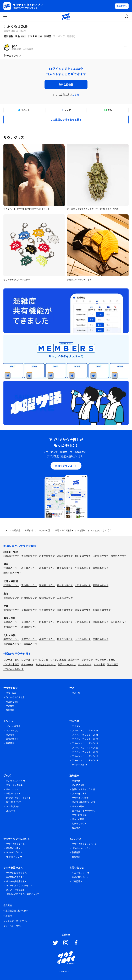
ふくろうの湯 (17, 26)
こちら (76, 94)
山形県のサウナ (101, 556)
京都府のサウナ (29, 610)
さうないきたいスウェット (18, 798)
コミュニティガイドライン (16, 921)
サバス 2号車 (78, 807)
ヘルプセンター (79, 873)
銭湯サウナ (74, 660)
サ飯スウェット (13, 794)
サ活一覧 (76, 693)
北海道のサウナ (11, 556)
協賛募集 (10, 743)
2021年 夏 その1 (14, 802)
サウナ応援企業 (79, 815)
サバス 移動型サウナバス (84, 802)
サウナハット (12, 789)
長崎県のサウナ (47, 639)
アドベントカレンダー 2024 (85, 735)
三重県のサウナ (65, 598)
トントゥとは (12, 731)
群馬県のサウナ (47, 568)
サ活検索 (10, 706)
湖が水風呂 (113, 664)
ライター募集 (78, 765)
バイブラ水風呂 (11, 664)
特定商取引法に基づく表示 (16, 911)
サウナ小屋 (99, 664)
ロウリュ (8, 660)
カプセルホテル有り (46, 664)
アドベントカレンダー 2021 (85, 748)
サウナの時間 (78, 819)
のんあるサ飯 (78, 785)
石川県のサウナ (47, 585)
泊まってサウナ (79, 824)
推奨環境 (8, 905)
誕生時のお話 (12, 848)
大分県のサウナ (83, 639)
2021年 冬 (11, 811)
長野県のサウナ (101, 585)
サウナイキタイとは (15, 844)
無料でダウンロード (66, 466)
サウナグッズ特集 (14, 785)
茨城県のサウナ (11, 568)
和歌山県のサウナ (102, 610)
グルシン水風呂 (58, 660)
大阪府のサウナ (47, 610)
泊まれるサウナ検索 (15, 697)
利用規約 (8, 916)
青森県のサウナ (29, 556)
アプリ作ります (79, 794)
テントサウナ (85, 664)
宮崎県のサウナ (101, 639)
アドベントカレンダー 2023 (85, 739)
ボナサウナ (87, 660)
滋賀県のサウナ (11, 610)
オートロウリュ (40, 660)
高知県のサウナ (29, 627)
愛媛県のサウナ (11, 627)
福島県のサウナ (119, 556)
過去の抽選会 (12, 739)
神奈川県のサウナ (12, 573)
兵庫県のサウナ (65, 610)
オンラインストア (14, 781)
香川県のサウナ (119, 622)
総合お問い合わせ (80, 877)
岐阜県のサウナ (11, 598)
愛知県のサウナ (47, 598)
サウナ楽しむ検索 (80, 798)
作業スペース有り (67, 664)
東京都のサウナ (101, 568)
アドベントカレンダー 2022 (85, 743)
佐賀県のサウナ (29, 639)
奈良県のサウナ (83, 610)
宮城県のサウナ (65, 556)
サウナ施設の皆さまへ (16, 873)
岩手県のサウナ (47, 556)
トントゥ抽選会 (13, 726)
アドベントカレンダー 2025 (85, 731)
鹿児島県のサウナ (12, 644)
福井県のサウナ (65, 585)
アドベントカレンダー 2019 (85, 756)
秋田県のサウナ (83, 556)
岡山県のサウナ (47, 622)
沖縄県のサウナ (31, 644)
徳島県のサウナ (101, 622)
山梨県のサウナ (83, 585)
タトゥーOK (27, 664)
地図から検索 (12, 702)
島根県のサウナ (29, 622)
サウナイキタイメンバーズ (84, 844)
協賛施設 (76, 852)
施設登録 (10, 710)
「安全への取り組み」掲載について (23, 894)
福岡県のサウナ (11, 639)
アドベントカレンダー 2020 (85, 752)
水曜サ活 (76, 781)
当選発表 (10, 735)
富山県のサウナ (29, 585)
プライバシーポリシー (14, 926)
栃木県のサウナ (29, 568)
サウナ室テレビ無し (105, 660)
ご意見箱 (76, 881)
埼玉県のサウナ (65, 568)
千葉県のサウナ (83, 568)
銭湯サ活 (76, 828)
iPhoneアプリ (12, 852)
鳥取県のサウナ (11, 622)
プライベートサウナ (13, 669)
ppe (15, 46)
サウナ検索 (11, 693)
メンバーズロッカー (81, 848)
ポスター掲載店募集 (15, 881)
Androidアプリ (13, 857)
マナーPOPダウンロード (17, 886)
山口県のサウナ (83, 622)
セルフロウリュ (22, 660)
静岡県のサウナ (29, 598)
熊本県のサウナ (65, 639)
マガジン (76, 726)
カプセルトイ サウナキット (85, 811)
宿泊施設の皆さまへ (15, 877)
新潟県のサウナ (11, 585)
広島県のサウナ (65, 622)
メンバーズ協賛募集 (15, 890)
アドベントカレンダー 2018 (85, 760)
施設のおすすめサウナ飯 (83, 789)
